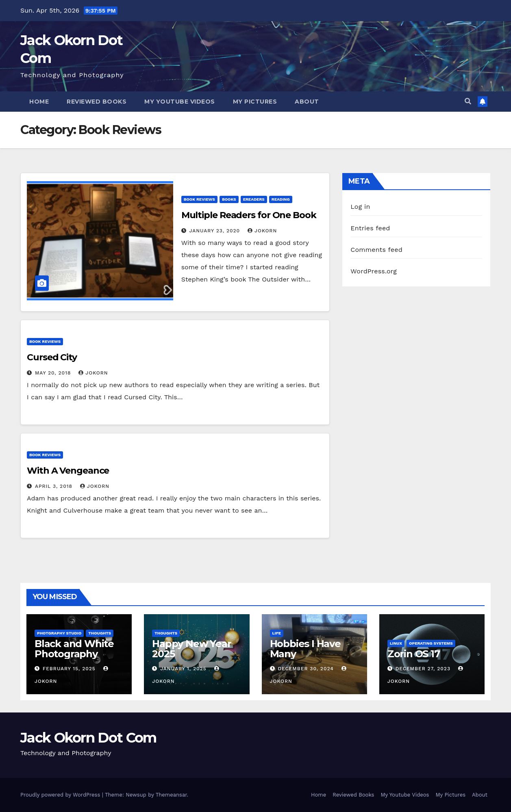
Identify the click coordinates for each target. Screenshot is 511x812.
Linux (396, 643)
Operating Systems (431, 643)
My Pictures (255, 102)
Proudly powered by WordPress (61, 795)
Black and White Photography (74, 649)
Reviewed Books (97, 102)
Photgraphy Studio (59, 633)
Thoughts (100, 633)
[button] (468, 101)
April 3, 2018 (55, 486)
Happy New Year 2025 (191, 649)
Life (277, 633)
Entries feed (370, 228)
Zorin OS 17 (414, 654)
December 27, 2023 (424, 669)
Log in (360, 207)
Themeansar (171, 795)
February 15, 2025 (70, 669)
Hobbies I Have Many (305, 649)
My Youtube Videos (180, 102)
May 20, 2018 (54, 373)
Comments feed (376, 250)
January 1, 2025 (184, 669)
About (307, 102)
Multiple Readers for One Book (249, 215)
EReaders (254, 199)
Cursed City (52, 357)
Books (229, 199)
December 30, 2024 (307, 669)
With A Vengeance (68, 471)
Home (39, 102)
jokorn (262, 231)
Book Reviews (199, 199)
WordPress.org (374, 271)
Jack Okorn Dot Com (88, 738)
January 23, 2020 (216, 231)
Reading (281, 199)
